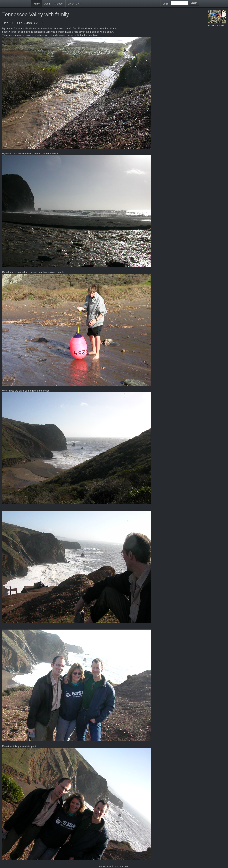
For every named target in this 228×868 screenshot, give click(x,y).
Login (166, 4)
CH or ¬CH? (74, 4)
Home (37, 4)
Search (194, 3)
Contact (59, 4)
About (47, 4)
